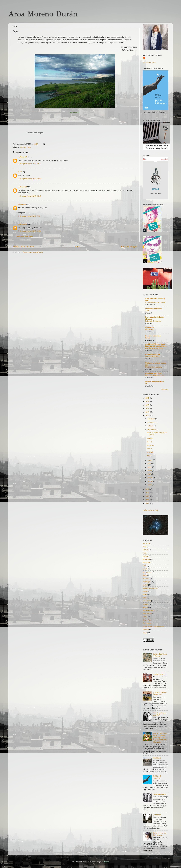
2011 (147, 489)
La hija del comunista (157, 777)
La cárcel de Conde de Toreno (160, 655)
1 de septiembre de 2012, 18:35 (30, 164)
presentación (147, 614)
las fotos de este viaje (150, 510)
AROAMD (22, 157)
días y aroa (147, 562)
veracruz (146, 630)
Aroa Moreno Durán (43, 14)
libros (145, 575)
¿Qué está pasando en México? (160, 694)
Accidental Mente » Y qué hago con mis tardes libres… (156, 345)
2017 (147, 398)
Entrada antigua (129, 247)
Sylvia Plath (147, 620)
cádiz (145, 553)
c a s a (149, 442)
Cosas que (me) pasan (154, 373)
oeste (145, 598)
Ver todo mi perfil (149, 63)
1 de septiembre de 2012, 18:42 (30, 196)
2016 (147, 402)
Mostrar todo (165, 389)
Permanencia (150, 329)
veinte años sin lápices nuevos (154, 626)
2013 (147, 412)
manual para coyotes (150, 588)
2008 (147, 500)
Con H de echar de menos (154, 348)
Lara (20, 172)
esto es (150, 449)
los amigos (147, 582)
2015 (147, 405)
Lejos (149, 456)
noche (145, 594)
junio (150, 467)
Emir (144, 566)
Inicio (77, 247)
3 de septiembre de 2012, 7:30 (29, 216)
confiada (150, 452)
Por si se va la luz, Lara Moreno (160, 834)
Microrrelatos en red (152, 357)
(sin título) (157, 758)
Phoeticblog (150, 327)
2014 (147, 409)
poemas (145, 604)
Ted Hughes (147, 623)
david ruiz (146, 559)
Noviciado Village (160, 794)
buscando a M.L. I (160, 674)
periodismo (147, 601)
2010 (147, 493)
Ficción (148, 338)
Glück (145, 569)
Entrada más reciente (23, 247)
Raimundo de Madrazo (153, 321)
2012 (147, 416)
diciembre (152, 419)
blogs (145, 546)
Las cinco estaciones (153, 336)
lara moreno (147, 572)
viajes (29, 147)
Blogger (106, 862)
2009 (147, 496)
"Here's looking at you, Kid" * (160, 714)
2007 (147, 503)
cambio (150, 438)
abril (150, 474)
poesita (145, 607)
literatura (146, 578)
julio (150, 464)
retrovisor (151, 445)
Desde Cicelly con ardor (155, 382)
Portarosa (22, 204)
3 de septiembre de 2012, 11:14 (30, 231)
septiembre (152, 429)
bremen (145, 550)
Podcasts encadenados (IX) (155, 375)
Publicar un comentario (24, 236)
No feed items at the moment (155, 302)
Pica (147, 384)
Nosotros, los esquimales (154, 367)
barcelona (146, 543)
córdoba (146, 556)
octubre (151, 426)
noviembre (152, 422)
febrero (151, 481)
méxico (23, 147)
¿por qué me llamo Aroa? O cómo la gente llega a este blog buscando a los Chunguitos (160, 737)
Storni (145, 617)
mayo (150, 471)
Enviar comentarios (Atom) (33, 252)
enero (150, 485)
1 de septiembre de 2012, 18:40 (30, 179)
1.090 (147, 311)
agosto (150, 460)
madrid (145, 585)
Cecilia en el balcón (153, 355)
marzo (150, 478)
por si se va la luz (149, 610)
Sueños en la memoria (154, 309)
